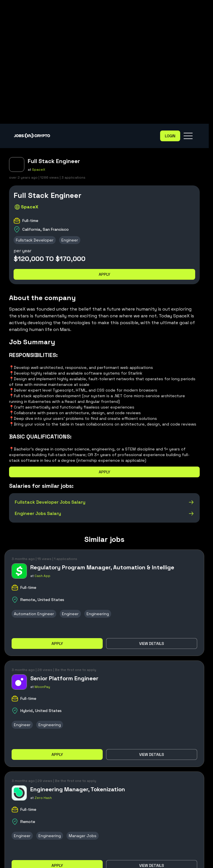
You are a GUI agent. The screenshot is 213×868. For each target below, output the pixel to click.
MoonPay (42, 687)
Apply (105, 274)
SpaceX (39, 170)
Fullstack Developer (35, 240)
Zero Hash (43, 798)
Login (170, 136)
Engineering (98, 614)
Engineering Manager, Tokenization (78, 789)
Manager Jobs (83, 836)
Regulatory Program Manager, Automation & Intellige (102, 567)
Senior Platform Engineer (64, 678)
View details (152, 643)
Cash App (42, 576)
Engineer (70, 240)
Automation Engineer (34, 614)
